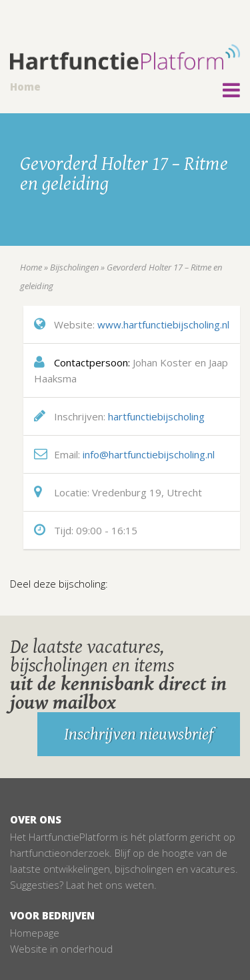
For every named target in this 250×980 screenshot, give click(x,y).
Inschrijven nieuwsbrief (139, 734)
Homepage (35, 933)
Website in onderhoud (61, 949)
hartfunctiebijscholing (156, 416)
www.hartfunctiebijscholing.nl (163, 324)
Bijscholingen (74, 267)
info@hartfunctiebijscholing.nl (149, 454)
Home (25, 87)
